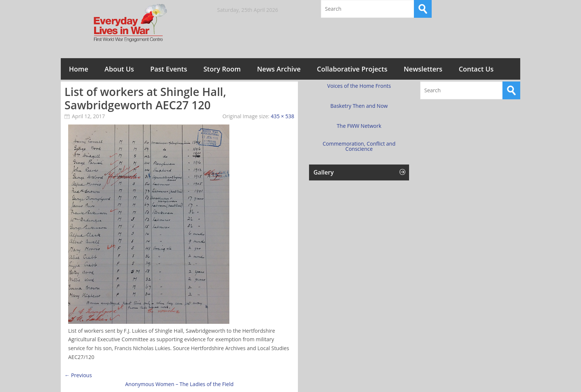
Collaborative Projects (352, 69)
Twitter (492, 9)
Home (79, 69)
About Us (119, 69)
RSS (511, 9)
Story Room (222, 69)
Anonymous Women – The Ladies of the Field (179, 384)
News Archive (279, 69)
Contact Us (476, 69)
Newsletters (423, 69)
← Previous (78, 375)
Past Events (169, 69)
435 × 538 (283, 116)
